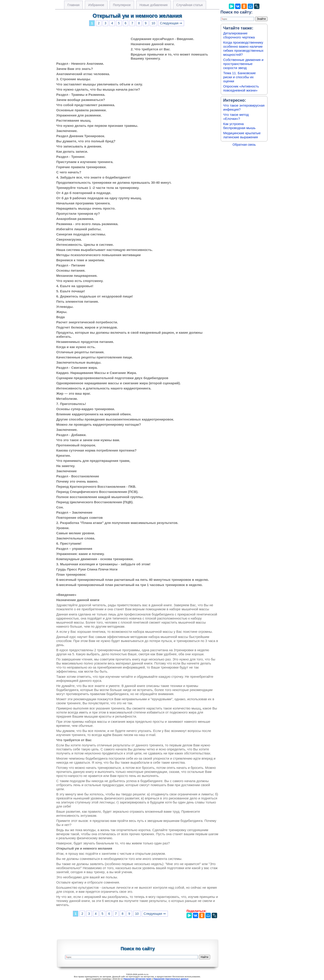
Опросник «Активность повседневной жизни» (241, 88)
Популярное (122, 5)
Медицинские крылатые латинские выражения (242, 135)
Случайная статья (190, 5)
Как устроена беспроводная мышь (239, 126)
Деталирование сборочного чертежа (239, 35)
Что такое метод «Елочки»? (236, 117)
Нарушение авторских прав (137, 979)
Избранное (96, 5)
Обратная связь (244, 145)
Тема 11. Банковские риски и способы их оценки (240, 77)
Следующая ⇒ (171, 23)
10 (153, 23)
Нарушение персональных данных (171, 979)
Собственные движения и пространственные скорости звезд (243, 64)
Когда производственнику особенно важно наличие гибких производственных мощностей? (243, 48)
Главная (73, 5)
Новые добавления (154, 5)
